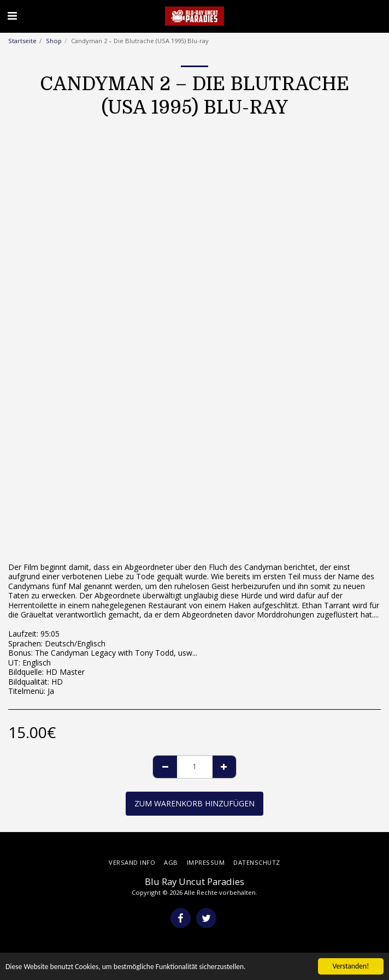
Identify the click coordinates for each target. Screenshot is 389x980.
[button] (12, 16)
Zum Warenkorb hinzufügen (194, 803)
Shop (54, 41)
